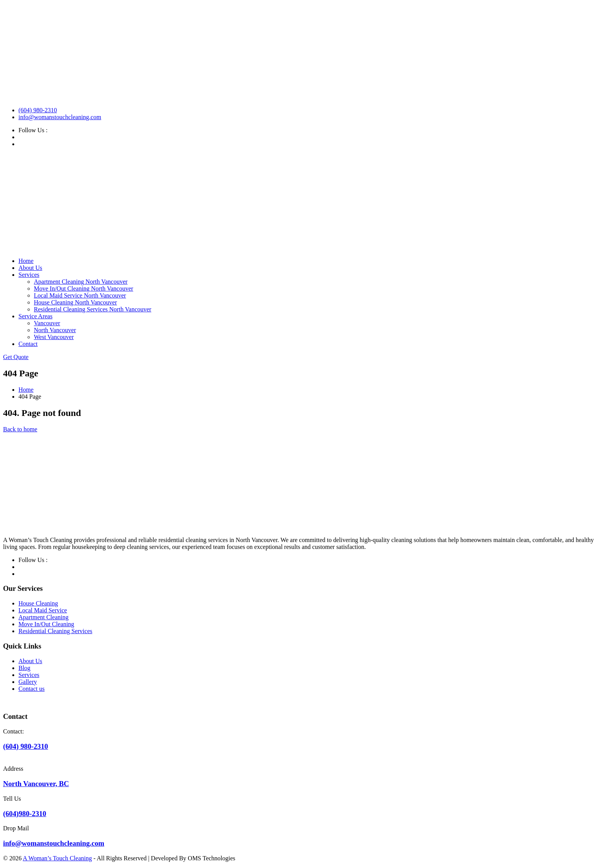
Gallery (28, 682)
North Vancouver (55, 330)
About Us (30, 268)
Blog (24, 668)
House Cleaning (38, 603)
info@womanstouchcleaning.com (60, 117)
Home (26, 261)
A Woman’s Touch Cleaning (57, 858)
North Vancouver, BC (36, 784)
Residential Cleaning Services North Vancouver (92, 309)
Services (29, 275)
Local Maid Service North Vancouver (80, 295)
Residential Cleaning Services (55, 631)
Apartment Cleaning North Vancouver (81, 282)
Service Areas (35, 316)
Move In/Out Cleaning (46, 624)
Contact (28, 344)
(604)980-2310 (25, 814)
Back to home (20, 429)
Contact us (32, 689)
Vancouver (47, 323)
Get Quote (16, 357)
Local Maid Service (43, 610)
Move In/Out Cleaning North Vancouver (83, 289)
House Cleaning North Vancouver (75, 302)
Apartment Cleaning (43, 617)
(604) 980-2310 (38, 110)
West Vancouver (54, 337)
